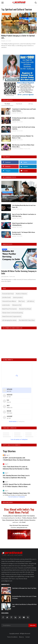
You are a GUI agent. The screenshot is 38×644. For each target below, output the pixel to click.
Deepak (3, 41)
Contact (28, 637)
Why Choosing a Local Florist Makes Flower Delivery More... (23, 146)
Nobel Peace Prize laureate (9, 309)
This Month (19, 104)
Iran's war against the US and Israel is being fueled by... (24, 128)
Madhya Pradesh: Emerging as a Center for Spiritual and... (18, 37)
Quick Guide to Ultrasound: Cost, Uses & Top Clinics (24, 588)
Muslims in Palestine (21, 294)
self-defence (31, 301)
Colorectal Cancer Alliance (9, 301)
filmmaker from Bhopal (25, 309)
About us (21, 637)
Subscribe (33, 625)
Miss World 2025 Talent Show (27, 320)
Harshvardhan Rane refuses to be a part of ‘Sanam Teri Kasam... (24, 597)
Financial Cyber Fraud (8, 294)
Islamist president (18, 297)
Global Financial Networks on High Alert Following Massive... (23, 224)
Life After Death (6, 297)
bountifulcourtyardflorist (18, 149)
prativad (14, 113)
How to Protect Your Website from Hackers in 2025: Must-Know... (24, 215)
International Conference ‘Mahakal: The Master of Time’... (23, 137)
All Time (31, 104)
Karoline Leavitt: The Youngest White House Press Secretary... (24, 233)
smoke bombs (6, 305)
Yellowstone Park (17, 305)
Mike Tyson (22, 301)
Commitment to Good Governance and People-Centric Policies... (24, 110)
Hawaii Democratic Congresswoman (12, 316)
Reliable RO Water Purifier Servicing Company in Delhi (19, 272)
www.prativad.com (22, 528)
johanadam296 (5, 277)
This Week (7, 104)
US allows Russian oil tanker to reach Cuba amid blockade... (23, 119)
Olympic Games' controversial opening (12, 313)
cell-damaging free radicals (9, 320)
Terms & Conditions (12, 637)
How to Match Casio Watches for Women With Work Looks (24, 605)
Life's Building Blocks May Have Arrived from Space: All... (24, 206)
